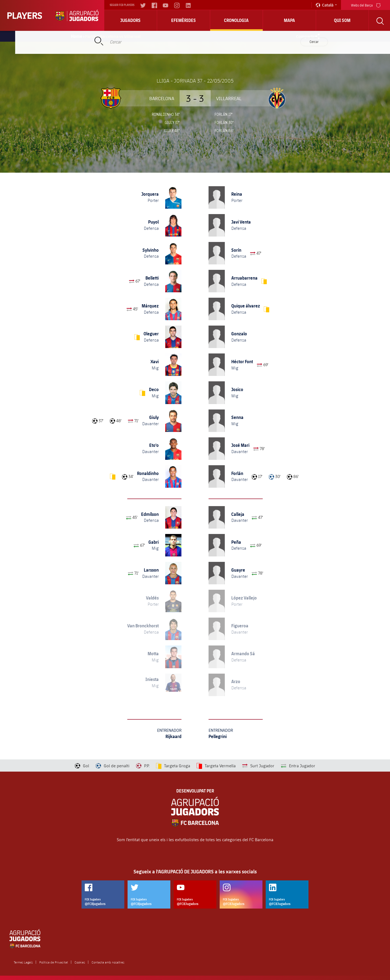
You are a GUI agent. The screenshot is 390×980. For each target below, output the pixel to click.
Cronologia (236, 20)
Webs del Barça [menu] (366, 5)
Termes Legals (23, 962)
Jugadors (130, 20)
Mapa (289, 20)
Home (77, 36)
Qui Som (342, 20)
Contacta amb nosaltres (108, 962)
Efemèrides (183, 20)
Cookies (80, 962)
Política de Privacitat (54, 962)
